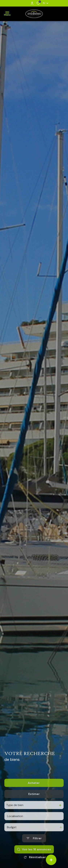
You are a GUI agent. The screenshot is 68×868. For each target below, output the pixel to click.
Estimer (34, 812)
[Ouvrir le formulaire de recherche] (34, 856)
